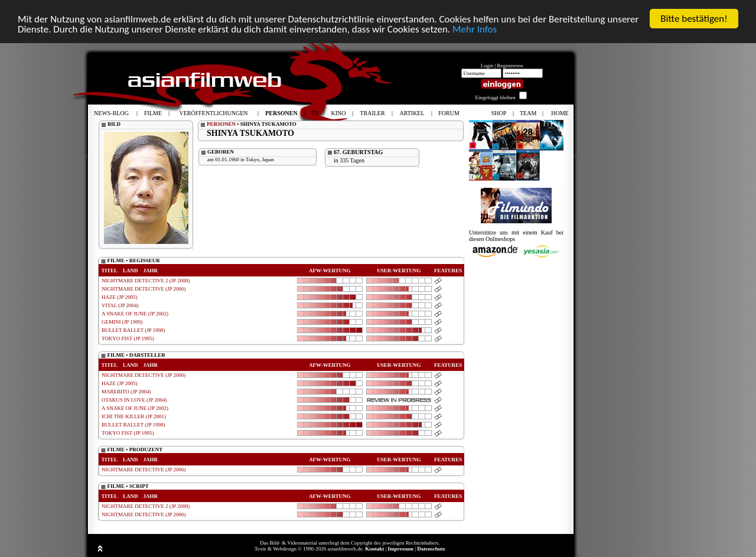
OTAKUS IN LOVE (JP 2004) (134, 400)
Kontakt (374, 549)
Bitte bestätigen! (694, 19)
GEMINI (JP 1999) (122, 322)
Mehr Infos (475, 29)
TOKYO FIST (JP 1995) (128, 338)
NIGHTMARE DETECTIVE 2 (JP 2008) (146, 281)
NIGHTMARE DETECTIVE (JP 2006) (144, 289)
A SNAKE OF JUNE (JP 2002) (135, 314)
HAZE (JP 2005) (120, 297)
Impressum (401, 549)
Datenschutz (431, 549)
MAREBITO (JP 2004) (126, 392)
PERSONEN (221, 124)
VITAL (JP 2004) (120, 305)
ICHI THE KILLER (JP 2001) (134, 416)
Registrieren (510, 66)
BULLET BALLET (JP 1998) (133, 330)
